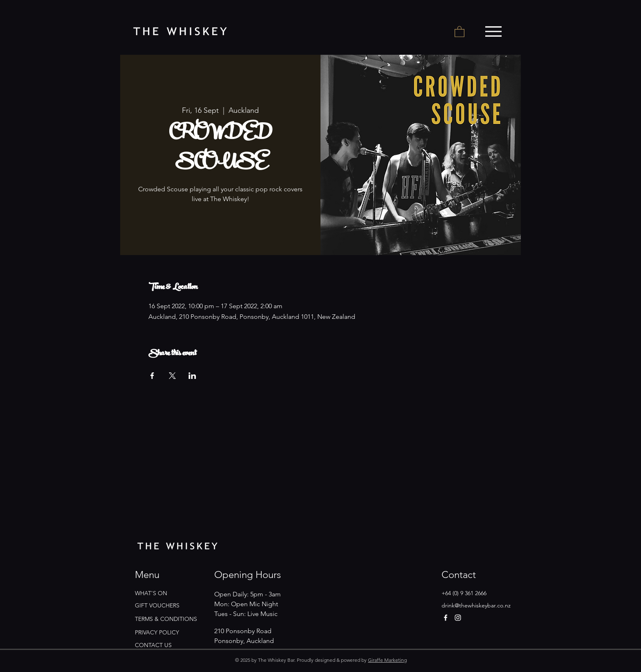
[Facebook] (446, 618)
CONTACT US (153, 645)
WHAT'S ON (151, 593)
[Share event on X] (172, 376)
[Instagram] (458, 618)
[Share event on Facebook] (152, 376)
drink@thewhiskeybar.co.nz (476, 605)
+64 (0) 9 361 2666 (464, 593)
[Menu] (493, 31)
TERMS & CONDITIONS (166, 619)
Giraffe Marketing (387, 660)
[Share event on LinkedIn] (192, 376)
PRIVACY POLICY (157, 632)
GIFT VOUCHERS (157, 605)
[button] (459, 31)
